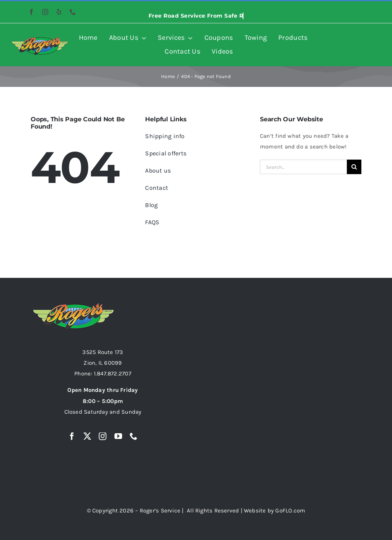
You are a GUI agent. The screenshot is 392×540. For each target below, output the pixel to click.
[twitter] (87, 436)
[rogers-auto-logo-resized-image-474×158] (40, 39)
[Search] (354, 167)
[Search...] (303, 167)
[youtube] (118, 436)
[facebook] (31, 12)
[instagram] (45, 12)
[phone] (73, 12)
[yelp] (59, 12)
